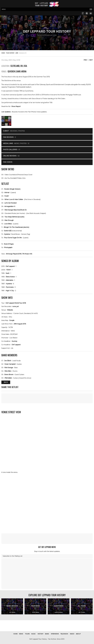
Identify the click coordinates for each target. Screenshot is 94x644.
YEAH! (8, 270)
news (21, 634)
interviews (55, 634)
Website (10, 310)
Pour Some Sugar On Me (13, 238)
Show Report (16, 106)
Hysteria (7, 234)
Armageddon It (10, 206)
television (64, 634)
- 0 (9, 137)
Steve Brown (9, 375)
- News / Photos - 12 (16, 143)
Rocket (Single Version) (12, 189)
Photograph (8, 247)
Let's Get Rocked (10, 203)
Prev (85, 60)
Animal (7, 193)
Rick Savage (9, 368)
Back (6, 382)
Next (91, 60)
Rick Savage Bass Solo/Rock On (16, 210)
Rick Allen (8, 371)
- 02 (11, 156)
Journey (14, 341)
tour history (10, 53)
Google (12, 320)
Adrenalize (9, 280)
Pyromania (10, 287)
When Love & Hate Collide (14, 199)
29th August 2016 (20, 324)
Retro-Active (10, 277)
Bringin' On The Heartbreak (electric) (16, 227)
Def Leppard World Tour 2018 (16, 303)
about (78, 634)
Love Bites (8, 224)
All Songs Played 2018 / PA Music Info (19, 254)
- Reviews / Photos (14, 131)
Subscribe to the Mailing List (13, 556)
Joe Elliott (8, 361)
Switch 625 (8, 231)
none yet (16, 306)
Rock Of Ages (9, 244)
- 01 (12, 150)
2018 (17, 53)
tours (27, 634)
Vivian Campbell (10, 364)
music (33, 634)
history (41, 634)
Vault (7, 273)
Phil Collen (8, 378)
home (3, 53)
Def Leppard (10, 266)
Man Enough (9, 220)
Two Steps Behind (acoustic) (14, 217)
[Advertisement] (47, 398)
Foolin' (7, 196)
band (47, 634)
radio (72, 634)
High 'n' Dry (10, 291)
